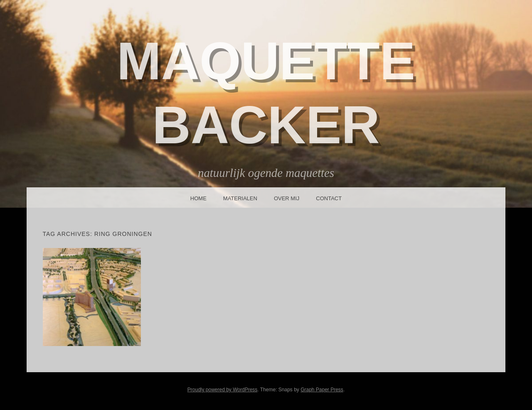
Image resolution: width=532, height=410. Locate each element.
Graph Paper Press (322, 390)
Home (198, 198)
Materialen (240, 198)
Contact (329, 198)
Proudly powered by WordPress (223, 390)
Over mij (287, 198)
